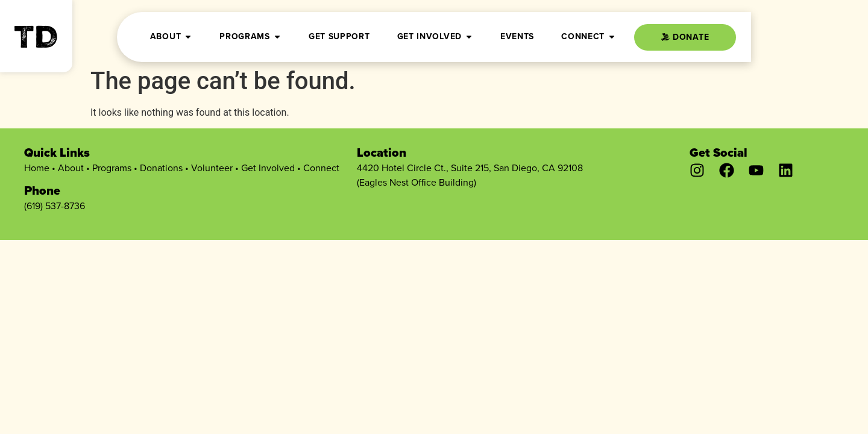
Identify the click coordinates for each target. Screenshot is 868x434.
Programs (112, 168)
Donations (161, 168)
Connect (321, 168)
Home (37, 168)
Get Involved (268, 168)
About (71, 168)
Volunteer (212, 168)
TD (36, 41)
